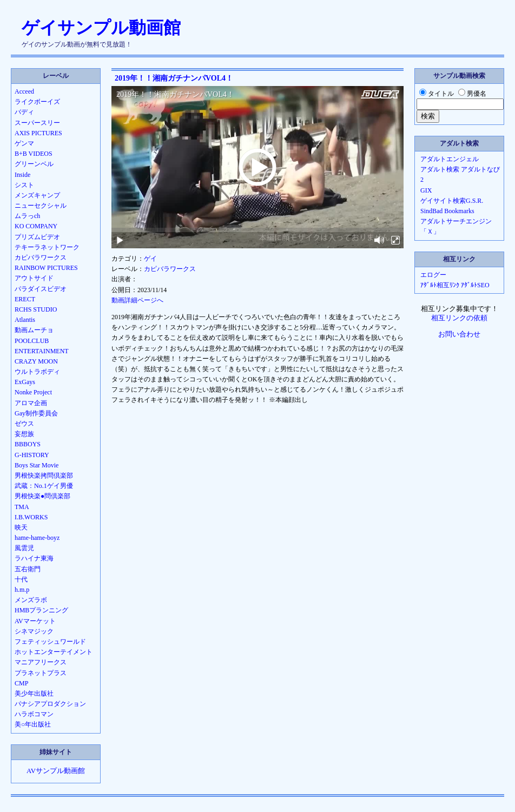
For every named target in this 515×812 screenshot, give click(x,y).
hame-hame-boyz (37, 538)
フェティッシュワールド (50, 642)
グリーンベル (34, 164)
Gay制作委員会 (36, 413)
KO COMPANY (36, 226)
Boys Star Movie (37, 465)
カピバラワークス (170, 269)
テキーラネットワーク (47, 247)
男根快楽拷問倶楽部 (44, 476)
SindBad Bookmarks (447, 211)
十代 (21, 579)
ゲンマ (24, 143)
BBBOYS (28, 444)
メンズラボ (31, 600)
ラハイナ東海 (34, 558)
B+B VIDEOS (34, 154)
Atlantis (25, 320)
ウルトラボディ (37, 372)
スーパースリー (37, 123)
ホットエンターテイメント (54, 652)
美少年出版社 (34, 694)
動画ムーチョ (34, 330)
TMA (22, 507)
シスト (24, 185)
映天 (21, 527)
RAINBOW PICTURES (46, 268)
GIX (426, 190)
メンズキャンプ (37, 195)
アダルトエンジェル (450, 159)
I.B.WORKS (31, 517)
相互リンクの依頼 (459, 318)
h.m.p (22, 590)
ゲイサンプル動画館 (101, 28)
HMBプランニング (41, 610)
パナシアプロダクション (50, 704)
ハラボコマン (34, 714)
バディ (24, 112)
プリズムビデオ (37, 237)
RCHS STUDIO (36, 309)
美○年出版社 (33, 724)
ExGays (25, 382)
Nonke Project (33, 392)
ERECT (25, 299)
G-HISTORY (32, 455)
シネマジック (34, 631)
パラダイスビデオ (41, 289)
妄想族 (24, 434)
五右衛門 (28, 569)
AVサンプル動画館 (56, 771)
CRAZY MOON (36, 361)
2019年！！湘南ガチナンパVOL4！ (174, 78)
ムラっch (27, 216)
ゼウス (24, 424)
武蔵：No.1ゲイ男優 (44, 486)
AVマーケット (35, 621)
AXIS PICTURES (38, 133)
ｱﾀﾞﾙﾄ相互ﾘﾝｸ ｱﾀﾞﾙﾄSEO (455, 285)
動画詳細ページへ (137, 300)
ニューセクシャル (41, 206)
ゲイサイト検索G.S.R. (452, 201)
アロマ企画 (31, 403)
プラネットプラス (41, 673)
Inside (22, 175)
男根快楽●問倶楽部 (42, 496)
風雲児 (24, 548)
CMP (21, 683)
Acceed (24, 91)
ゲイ (150, 259)
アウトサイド (34, 278)
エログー (433, 275)
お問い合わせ (459, 334)
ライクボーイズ (37, 102)
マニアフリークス (41, 662)
